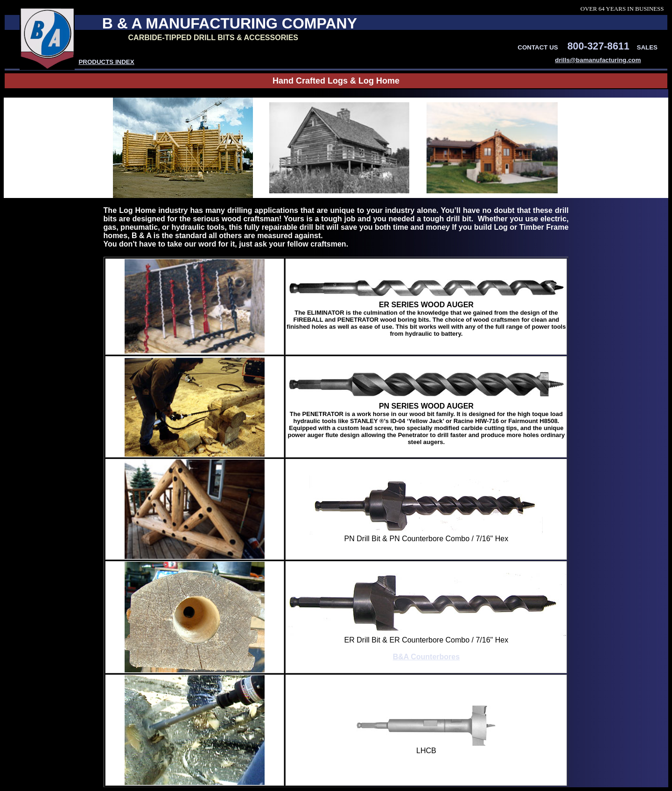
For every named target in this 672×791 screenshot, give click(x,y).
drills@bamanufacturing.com (598, 60)
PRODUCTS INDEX (106, 62)
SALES (647, 47)
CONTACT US (538, 47)
